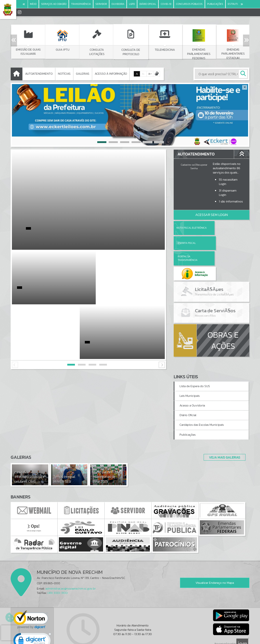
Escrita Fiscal (225, 228)
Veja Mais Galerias (223, 427)
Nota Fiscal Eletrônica (192, 228)
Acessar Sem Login (212, 215)
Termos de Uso (130, 635)
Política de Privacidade (130, 639)
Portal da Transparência (188, 243)
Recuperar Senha (199, 167)
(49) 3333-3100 (58, 563)
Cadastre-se (188, 165)
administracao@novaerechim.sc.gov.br (71, 558)
